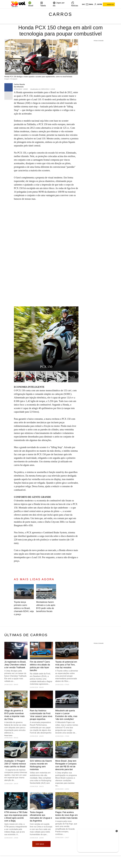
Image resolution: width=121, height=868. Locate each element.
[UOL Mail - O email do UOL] (90, 4)
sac (83, 4)
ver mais (41, 844)
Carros (61, 14)
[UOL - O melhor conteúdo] (18, 4)
